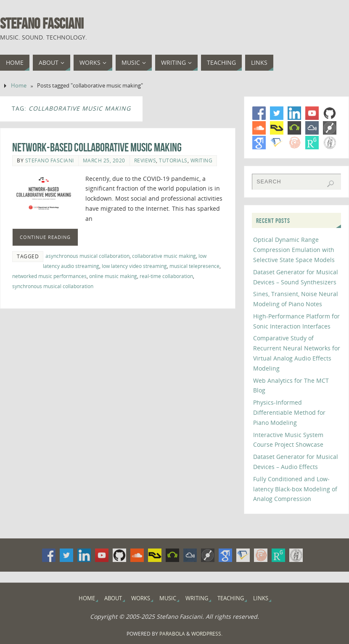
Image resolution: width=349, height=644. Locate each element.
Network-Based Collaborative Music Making (97, 147)
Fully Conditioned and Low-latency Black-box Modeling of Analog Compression (295, 489)
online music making (113, 276)
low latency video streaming (134, 266)
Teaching (231, 598)
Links (261, 598)
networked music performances (49, 276)
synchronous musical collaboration (53, 286)
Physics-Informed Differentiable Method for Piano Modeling (289, 412)
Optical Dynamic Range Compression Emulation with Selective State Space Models (294, 250)
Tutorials (173, 160)
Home (19, 86)
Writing (202, 160)
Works (141, 598)
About (113, 598)
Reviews (145, 160)
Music (168, 598)
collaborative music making (164, 256)
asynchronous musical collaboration (87, 256)
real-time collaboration (166, 276)
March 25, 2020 (104, 160)
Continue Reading (45, 237)
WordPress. (207, 634)
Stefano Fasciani (42, 24)
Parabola (172, 634)
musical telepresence (194, 266)
